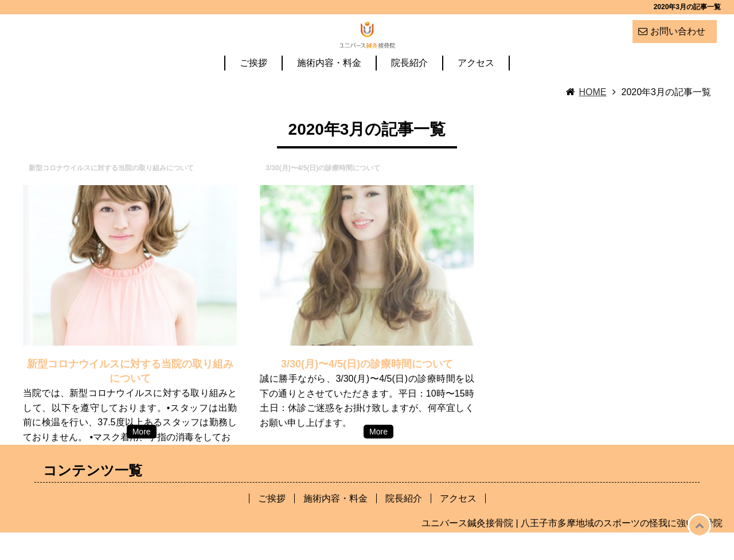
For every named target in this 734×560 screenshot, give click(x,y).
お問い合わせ (678, 31)
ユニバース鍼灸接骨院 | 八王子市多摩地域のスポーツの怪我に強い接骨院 (572, 551)
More (142, 459)
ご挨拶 (253, 91)
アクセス (476, 91)
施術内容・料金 (329, 91)
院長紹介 (409, 91)
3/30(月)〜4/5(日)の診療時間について (367, 391)
